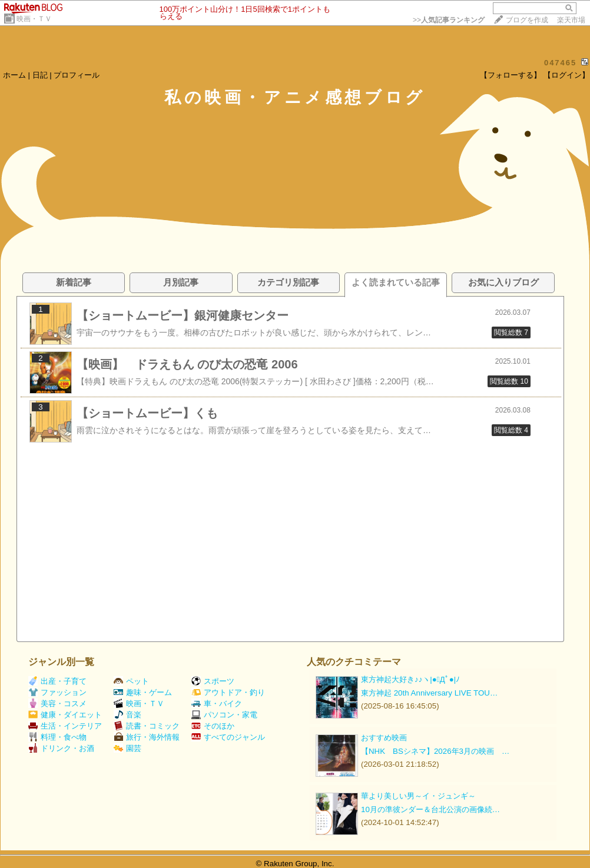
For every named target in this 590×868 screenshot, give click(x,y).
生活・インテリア (65, 726)
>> (449, 20)
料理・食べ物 (57, 737)
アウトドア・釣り (228, 692)
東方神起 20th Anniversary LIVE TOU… (429, 693)
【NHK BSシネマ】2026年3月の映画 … (435, 751)
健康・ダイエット (65, 715)
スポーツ (213, 681)
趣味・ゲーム (143, 692)
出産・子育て (57, 681)
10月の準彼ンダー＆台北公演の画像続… (430, 809)
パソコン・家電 (224, 715)
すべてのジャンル (228, 737)
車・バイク (217, 704)
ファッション (57, 692)
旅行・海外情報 (147, 737)
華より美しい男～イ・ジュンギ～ (418, 796)
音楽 (127, 715)
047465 (560, 63)
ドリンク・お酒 (61, 748)
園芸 (127, 748)
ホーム (14, 75)
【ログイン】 (566, 75)
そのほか (213, 726)
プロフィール (77, 75)
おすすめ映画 (384, 738)
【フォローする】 (511, 75)
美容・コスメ (57, 704)
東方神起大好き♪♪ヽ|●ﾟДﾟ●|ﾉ (410, 679)
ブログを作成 (527, 20)
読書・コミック (147, 726)
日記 (40, 75)
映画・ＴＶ (34, 19)
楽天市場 (571, 20)
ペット (131, 681)
